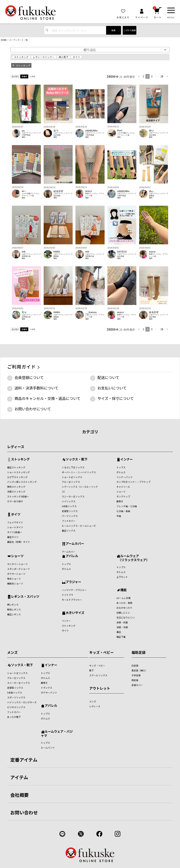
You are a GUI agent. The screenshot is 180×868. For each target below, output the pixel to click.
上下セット (122, 577)
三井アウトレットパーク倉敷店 (159, 195)
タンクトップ (123, 496)
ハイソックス (69, 501)
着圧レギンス (14, 614)
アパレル (72, 556)
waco (89, 191)
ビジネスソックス (16, 707)
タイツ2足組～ (15, 532)
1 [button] (143, 76)
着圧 (119, 632)
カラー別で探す (15, 501)
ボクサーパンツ (49, 693)
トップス (121, 467)
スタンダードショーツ (19, 569)
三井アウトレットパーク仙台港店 (63, 134)
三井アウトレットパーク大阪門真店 (31, 134)
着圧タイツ (13, 537)
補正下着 (121, 637)
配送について (108, 377)
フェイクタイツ (15, 522)
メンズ (12, 652)
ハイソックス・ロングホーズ (22, 702)
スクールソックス (98, 675)
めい (151, 131)
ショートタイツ (15, 527)
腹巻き (120, 501)
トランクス (47, 688)
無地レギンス (14, 609)
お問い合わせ (24, 812)
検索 (113, 30)
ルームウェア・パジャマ (57, 733)
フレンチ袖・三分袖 (127, 506)
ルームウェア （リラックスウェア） (133, 558)
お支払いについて (112, 388)
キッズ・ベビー (101, 652)
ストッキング (21, 57)
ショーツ (121, 492)
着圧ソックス (69, 531)
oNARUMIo (91, 131)
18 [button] (162, 76)
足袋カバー (137, 685)
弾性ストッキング (16, 487)
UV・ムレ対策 (124, 598)
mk (24, 252)
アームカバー (75, 544)
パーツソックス (70, 516)
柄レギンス (13, 605)
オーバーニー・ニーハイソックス (79, 472)
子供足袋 (136, 675)
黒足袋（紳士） (139, 670)
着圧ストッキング (16, 467)
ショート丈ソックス (72, 477)
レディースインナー (44, 57)
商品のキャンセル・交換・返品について (47, 398)
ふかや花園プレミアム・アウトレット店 (127, 134)
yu (23, 131)
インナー (127, 459)
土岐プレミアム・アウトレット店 (95, 316)
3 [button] (152, 76)
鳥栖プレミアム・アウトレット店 (95, 195)
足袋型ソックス (70, 511)
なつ (56, 131)
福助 (23, 137)
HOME (4, 40)
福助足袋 (138, 652)
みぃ (151, 191)
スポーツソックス (16, 697)
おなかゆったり (124, 608)
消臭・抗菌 (122, 622)
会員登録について (29, 377)
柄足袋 (135, 680)
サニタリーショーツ (17, 564)
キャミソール (123, 487)
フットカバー (69, 521)
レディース (16, 447)
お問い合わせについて (33, 409)
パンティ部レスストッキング (22, 482)
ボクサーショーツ (16, 574)
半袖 (119, 516)
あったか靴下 (14, 717)
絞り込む (90, 50)
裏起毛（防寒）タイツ (19, 542)
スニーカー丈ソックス (73, 496)
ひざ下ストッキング (17, 477)
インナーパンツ (124, 477)
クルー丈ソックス (71, 482)
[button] (139, 77)
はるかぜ (58, 191)
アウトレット (100, 688)
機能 (123, 590)
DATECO (122, 252)
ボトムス (121, 472)
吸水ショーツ (14, 579)
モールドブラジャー (72, 600)
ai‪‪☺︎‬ (24, 191)
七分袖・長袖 (123, 511)
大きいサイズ (75, 613)
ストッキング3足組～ (18, 496)
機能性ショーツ (15, 584)
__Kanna (91, 312)
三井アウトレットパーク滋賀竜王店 (31, 255)
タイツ (76, 57)
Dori (120, 130)
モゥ (24, 312)
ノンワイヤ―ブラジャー (74, 590)
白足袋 (135, 666)
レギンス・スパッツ (25, 597)
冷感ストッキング (16, 492)
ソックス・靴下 (77, 459)
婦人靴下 (64, 57)
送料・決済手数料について (36, 388)
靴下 (91, 670)
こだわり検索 (130, 30)
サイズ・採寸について (116, 398)
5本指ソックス (69, 506)
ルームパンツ (48, 748)
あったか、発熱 (124, 603)
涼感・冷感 (122, 627)
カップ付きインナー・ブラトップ (133, 482)
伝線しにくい (123, 613)
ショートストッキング (19, 472)
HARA (57, 252)
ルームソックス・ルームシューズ (79, 526)
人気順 (32, 76)
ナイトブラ (67, 595)
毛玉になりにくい (126, 617)
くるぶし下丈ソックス (73, 467)
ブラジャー (73, 582)
